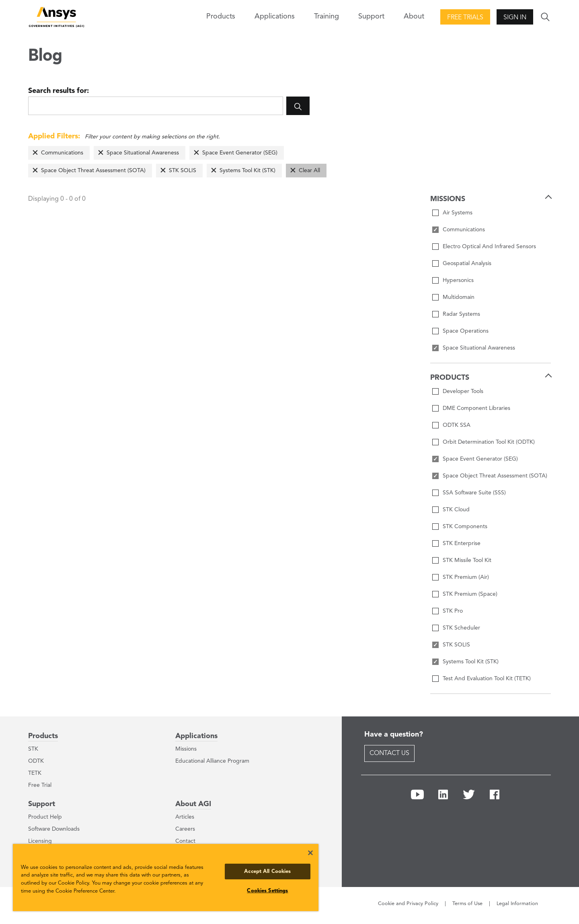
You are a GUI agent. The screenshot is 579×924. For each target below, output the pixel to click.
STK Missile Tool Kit (467, 560)
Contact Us (389, 753)
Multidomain (459, 297)
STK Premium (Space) (470, 594)
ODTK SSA (457, 425)
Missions (186, 749)
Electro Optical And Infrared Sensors (489, 247)
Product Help (45, 817)
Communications (62, 153)
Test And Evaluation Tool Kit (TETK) (487, 679)
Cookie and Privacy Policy (408, 904)
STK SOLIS (183, 171)
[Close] (310, 853)
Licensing (40, 841)
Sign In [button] (515, 18)
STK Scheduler (461, 628)
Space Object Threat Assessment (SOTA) (93, 171)
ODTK (36, 761)
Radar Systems (461, 314)
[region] (166, 878)
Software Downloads (54, 829)
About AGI (193, 804)
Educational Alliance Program (212, 761)
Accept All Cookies (267, 872)
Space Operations (466, 331)
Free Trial (40, 785)
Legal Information (517, 904)
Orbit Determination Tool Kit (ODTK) (489, 442)
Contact (185, 841)
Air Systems (458, 213)
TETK (35, 773)
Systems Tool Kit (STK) (247, 171)
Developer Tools (463, 391)
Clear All (309, 171)
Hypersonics (458, 280)
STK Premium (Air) (466, 577)
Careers (185, 829)
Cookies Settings (267, 891)
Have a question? (394, 735)
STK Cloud (456, 510)
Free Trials (465, 18)
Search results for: (59, 91)
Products (43, 736)
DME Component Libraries (476, 408)
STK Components (465, 527)
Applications (275, 16)
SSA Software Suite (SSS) (474, 493)
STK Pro (453, 611)
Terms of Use (467, 904)
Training (326, 16)
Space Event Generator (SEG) (240, 153)
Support (42, 804)
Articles (185, 817)
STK (33, 749)
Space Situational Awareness (143, 153)
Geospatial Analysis (467, 263)
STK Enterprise (462, 543)
